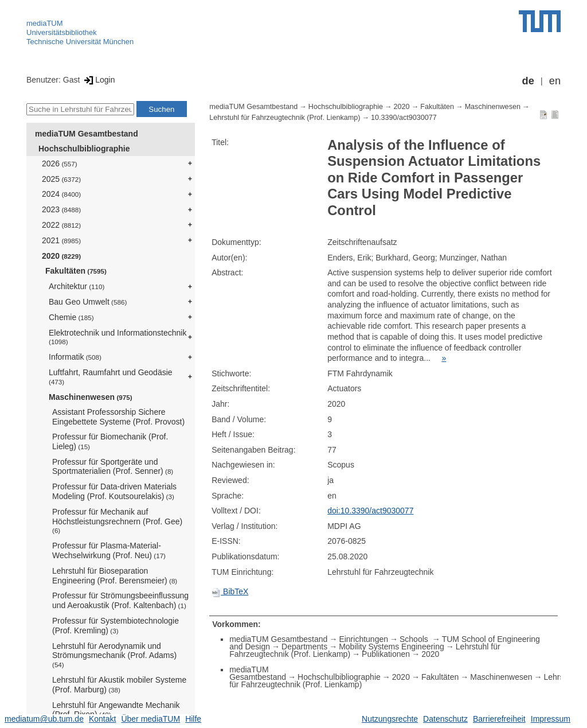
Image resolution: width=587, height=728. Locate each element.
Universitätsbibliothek (62, 32)
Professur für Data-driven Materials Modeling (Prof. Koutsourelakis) (114, 491)
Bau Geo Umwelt (88, 302)
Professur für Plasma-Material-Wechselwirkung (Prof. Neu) (109, 550)
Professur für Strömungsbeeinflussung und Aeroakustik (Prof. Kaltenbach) (120, 600)
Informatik (75, 357)
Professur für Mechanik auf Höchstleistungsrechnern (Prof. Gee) (117, 521)
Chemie (71, 317)
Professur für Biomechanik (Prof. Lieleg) (110, 441)
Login (98, 80)
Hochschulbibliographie (84, 149)
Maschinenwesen (91, 397)
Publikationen (386, 654)
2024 (61, 194)
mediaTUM (45, 23)
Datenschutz (445, 719)
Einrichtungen (363, 639)
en (555, 81)
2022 (61, 225)
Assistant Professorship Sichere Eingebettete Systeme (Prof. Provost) (118, 417)
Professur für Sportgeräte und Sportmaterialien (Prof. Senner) (113, 467)
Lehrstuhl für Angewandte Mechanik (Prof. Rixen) (116, 710)
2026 (60, 163)
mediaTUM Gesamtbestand (87, 134)
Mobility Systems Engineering (392, 647)
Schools (415, 639)
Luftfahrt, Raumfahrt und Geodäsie (111, 377)
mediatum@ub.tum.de (44, 719)
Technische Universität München (80, 42)
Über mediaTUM (150, 719)
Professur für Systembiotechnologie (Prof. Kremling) (116, 626)
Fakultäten (76, 271)
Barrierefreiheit (499, 719)
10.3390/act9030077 (404, 118)
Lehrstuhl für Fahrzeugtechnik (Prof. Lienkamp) (285, 118)
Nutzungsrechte (390, 719)
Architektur (77, 286)
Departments (304, 647)
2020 (61, 256)
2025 (61, 179)
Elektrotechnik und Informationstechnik (118, 337)
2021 (61, 240)
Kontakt (102, 719)
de (528, 81)
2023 (61, 209)
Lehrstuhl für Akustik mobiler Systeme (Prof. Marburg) (119, 685)
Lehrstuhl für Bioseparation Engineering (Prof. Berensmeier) (115, 576)
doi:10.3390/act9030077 (370, 511)
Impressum (551, 719)
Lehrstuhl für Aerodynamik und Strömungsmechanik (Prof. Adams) (114, 655)
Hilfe (193, 719)
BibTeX (230, 591)
